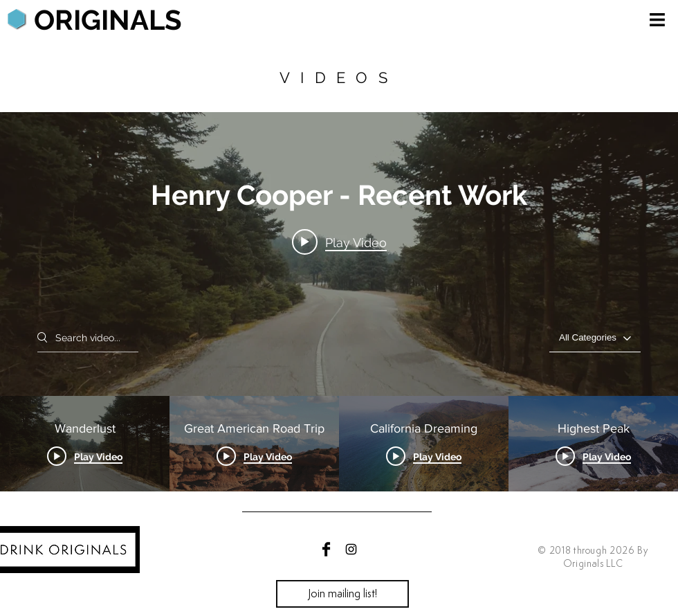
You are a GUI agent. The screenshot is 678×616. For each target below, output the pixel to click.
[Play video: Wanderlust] (339, 242)
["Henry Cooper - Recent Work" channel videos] (339, 444)
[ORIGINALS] (108, 20)
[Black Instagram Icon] (351, 549)
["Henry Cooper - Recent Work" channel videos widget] (339, 302)
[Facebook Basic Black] (326, 549)
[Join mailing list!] (342, 594)
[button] (657, 20)
